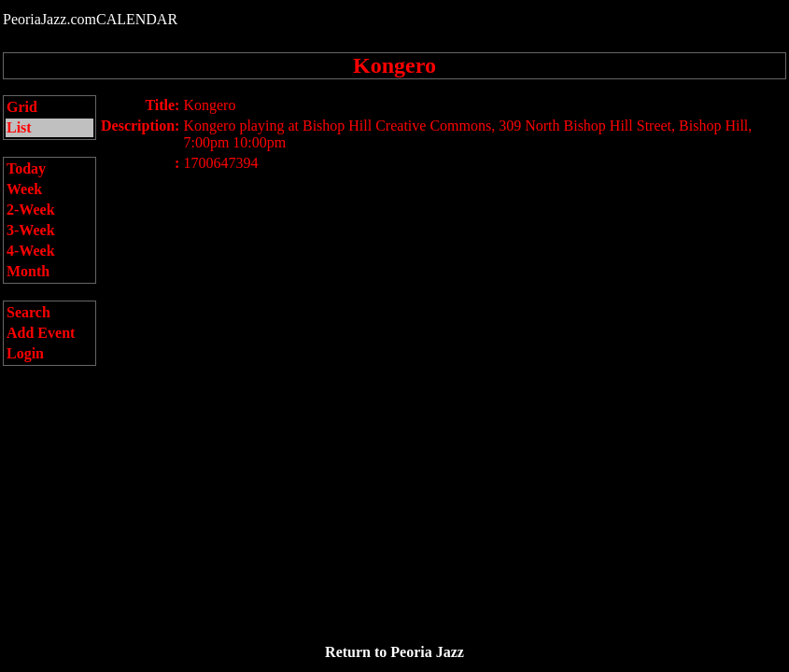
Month (28, 271)
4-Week (31, 251)
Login (25, 353)
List (19, 127)
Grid (22, 107)
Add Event (41, 333)
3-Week (31, 230)
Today (26, 168)
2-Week (31, 210)
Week (24, 189)
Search (28, 312)
